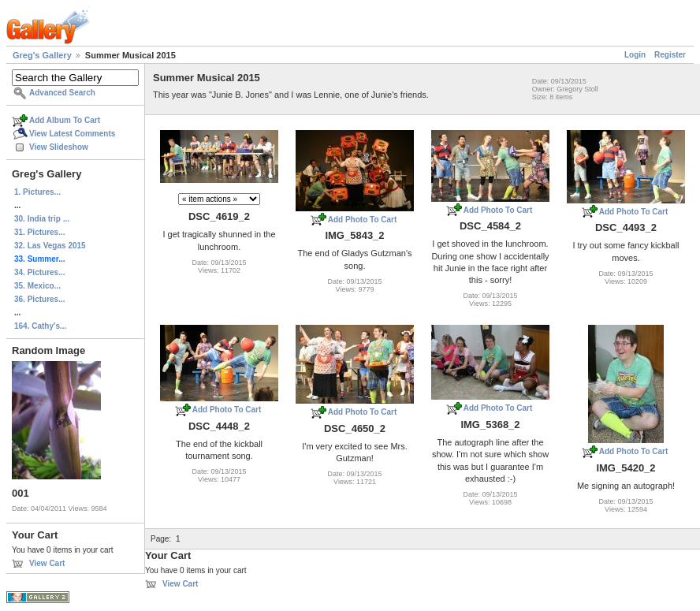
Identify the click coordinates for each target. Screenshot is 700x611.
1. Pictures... (37, 192)
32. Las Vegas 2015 (50, 246)
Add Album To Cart (65, 120)
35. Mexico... (37, 286)
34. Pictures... (39, 272)
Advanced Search (62, 93)
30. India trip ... (42, 219)
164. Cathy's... (40, 326)
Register (670, 55)
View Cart (47, 563)
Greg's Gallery (42, 55)
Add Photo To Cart (363, 220)
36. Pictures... (39, 299)
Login (635, 55)
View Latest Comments (72, 134)
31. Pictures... (39, 232)
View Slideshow (59, 147)
